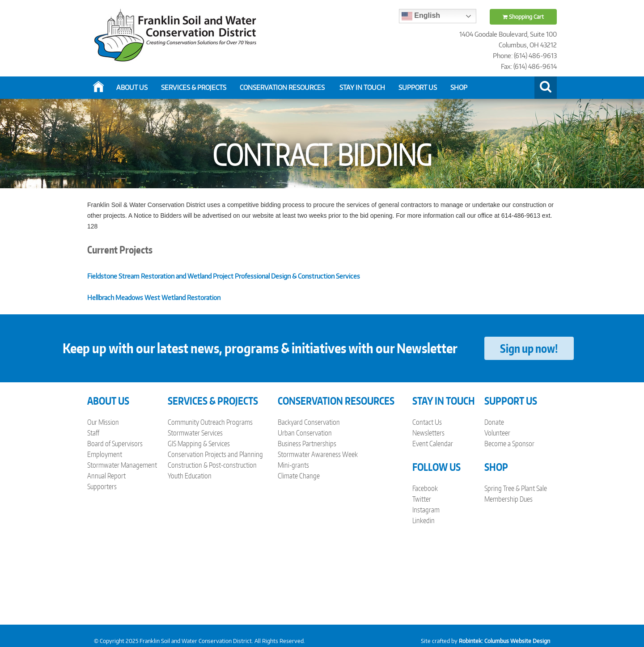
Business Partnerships (307, 444)
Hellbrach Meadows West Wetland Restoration (154, 298)
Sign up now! (529, 348)
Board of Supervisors (115, 444)
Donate (494, 422)
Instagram (426, 510)
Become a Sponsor (509, 444)
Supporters (102, 486)
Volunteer (497, 433)
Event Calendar (433, 444)
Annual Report (106, 476)
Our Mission (103, 422)
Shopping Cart (523, 17)
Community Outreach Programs (210, 422)
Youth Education (190, 476)
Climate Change (299, 476)
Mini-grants (293, 465)
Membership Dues (508, 499)
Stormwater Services (195, 433)
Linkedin (424, 520)
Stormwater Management (122, 465)
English (421, 16)
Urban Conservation (305, 433)
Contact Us (427, 422)
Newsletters (428, 433)
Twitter (422, 499)
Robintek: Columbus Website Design (504, 641)
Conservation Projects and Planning (215, 454)
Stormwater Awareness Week (318, 454)
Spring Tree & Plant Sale (516, 488)
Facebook (425, 488)
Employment (105, 454)
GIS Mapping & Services (199, 444)
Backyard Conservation (309, 422)
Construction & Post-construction (212, 465)
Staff (93, 433)
